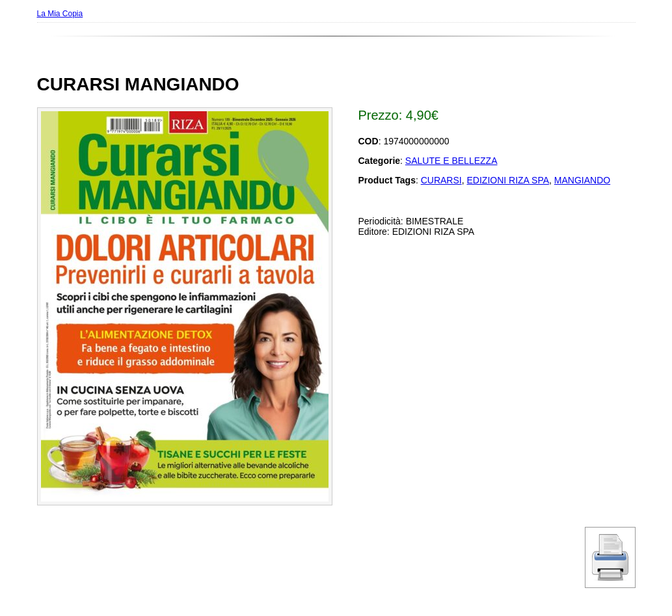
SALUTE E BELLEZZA (451, 161)
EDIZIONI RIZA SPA (508, 180)
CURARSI (441, 180)
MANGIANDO (582, 180)
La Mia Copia (60, 14)
